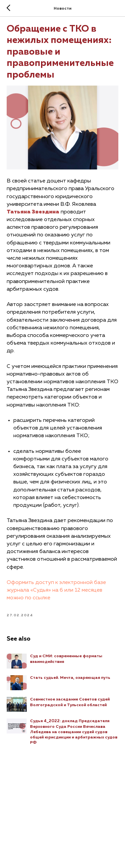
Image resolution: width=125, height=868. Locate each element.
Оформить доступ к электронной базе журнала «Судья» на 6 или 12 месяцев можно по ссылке (56, 590)
